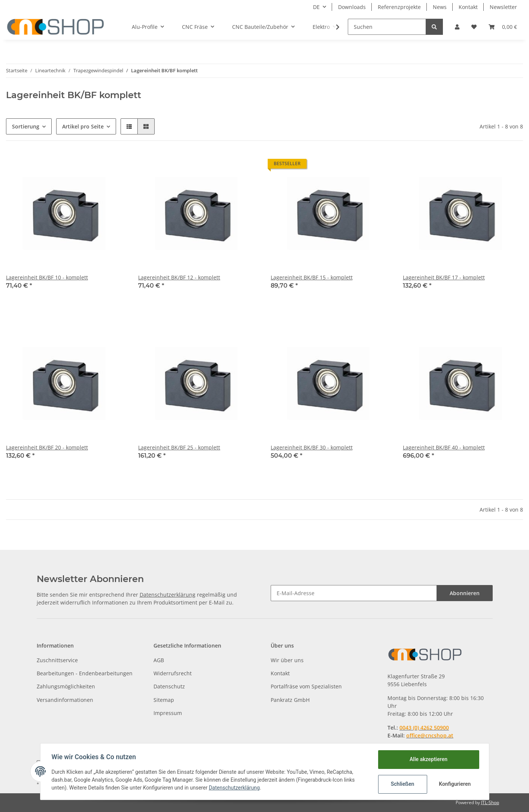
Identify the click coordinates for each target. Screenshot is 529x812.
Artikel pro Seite (83, 126)
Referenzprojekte (399, 7)
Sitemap (164, 700)
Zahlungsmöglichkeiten (66, 686)
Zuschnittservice (57, 660)
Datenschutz (169, 686)
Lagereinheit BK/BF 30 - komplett (312, 447)
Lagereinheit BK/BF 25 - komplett (179, 447)
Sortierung (26, 126)
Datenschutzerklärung (168, 595)
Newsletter (503, 7)
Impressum (168, 713)
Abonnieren (465, 593)
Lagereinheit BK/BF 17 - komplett (444, 277)
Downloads (352, 7)
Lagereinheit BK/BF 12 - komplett (179, 277)
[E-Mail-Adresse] (354, 593)
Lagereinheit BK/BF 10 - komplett (47, 277)
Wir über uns (287, 660)
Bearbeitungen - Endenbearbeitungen (85, 673)
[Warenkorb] (503, 27)
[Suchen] (387, 27)
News (440, 7)
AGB (159, 660)
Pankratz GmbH (290, 700)
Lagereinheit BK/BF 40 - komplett (444, 447)
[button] (457, 27)
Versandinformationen (65, 700)
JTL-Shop (490, 802)
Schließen (402, 784)
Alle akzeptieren (428, 759)
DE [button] (316, 7)
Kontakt (468, 7)
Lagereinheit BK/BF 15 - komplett (312, 277)
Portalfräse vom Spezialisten (306, 686)
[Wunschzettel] (474, 27)
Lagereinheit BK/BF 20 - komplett (47, 447)
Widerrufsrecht (173, 673)
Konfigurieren (455, 784)
